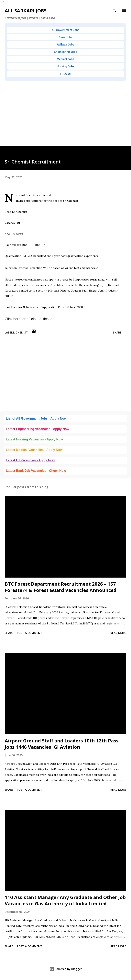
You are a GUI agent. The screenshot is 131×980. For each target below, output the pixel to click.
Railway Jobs (65, 45)
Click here (13, 319)
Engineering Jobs (65, 52)
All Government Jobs (65, 30)
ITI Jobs (65, 74)
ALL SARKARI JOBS (26, 11)
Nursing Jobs (65, 66)
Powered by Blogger (66, 969)
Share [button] (117, 332)
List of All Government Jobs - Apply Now (36, 418)
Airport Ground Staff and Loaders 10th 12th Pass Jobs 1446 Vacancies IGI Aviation (62, 744)
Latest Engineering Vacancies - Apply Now (38, 429)
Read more (118, 633)
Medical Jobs (66, 59)
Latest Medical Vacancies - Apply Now (34, 450)
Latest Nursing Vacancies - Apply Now (34, 439)
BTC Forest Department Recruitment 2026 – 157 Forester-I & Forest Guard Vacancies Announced (61, 587)
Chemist (22, 332)
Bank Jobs (65, 37)
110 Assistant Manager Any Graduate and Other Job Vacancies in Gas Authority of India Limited (65, 900)
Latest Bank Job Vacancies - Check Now (36, 471)
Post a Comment (30, 633)
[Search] (115, 11)
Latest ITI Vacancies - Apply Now (30, 460)
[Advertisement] (65, 119)
